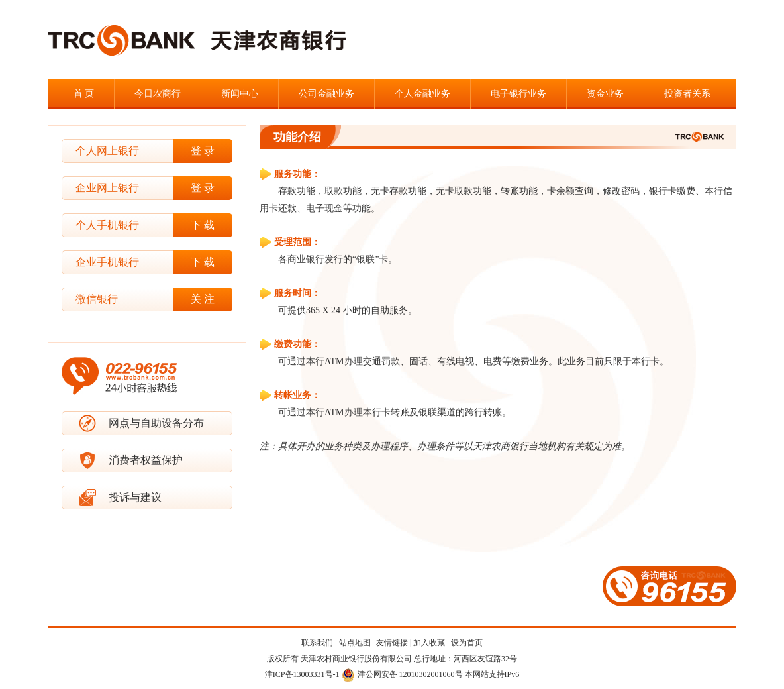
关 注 (203, 299)
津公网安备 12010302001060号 (402, 674)
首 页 (84, 94)
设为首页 (467, 643)
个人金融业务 (422, 94)
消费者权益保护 (146, 460)
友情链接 (392, 643)
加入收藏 (429, 643)
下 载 (203, 225)
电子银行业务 (518, 94)
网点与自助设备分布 (156, 423)
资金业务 (605, 94)
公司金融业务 (326, 94)
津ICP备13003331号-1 (302, 674)
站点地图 (355, 643)
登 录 (203, 151)
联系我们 (317, 643)
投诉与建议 (135, 497)
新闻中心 (240, 94)
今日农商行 (158, 94)
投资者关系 (687, 94)
